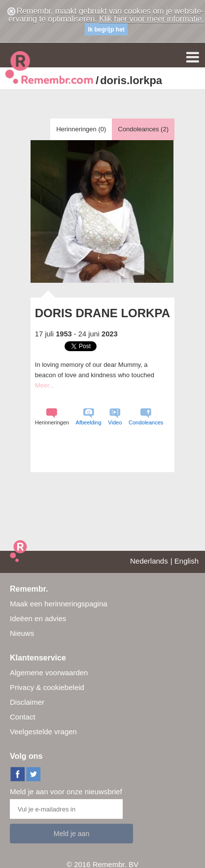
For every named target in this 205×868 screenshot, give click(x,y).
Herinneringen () (81, 129)
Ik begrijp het (106, 30)
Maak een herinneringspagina (59, 604)
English (187, 561)
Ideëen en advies (38, 618)
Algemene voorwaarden (49, 673)
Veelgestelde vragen (43, 732)
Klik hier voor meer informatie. (152, 19)
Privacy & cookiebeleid (47, 687)
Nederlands (149, 561)
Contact (23, 717)
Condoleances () (143, 129)
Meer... (45, 385)
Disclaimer (27, 702)
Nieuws (22, 633)
